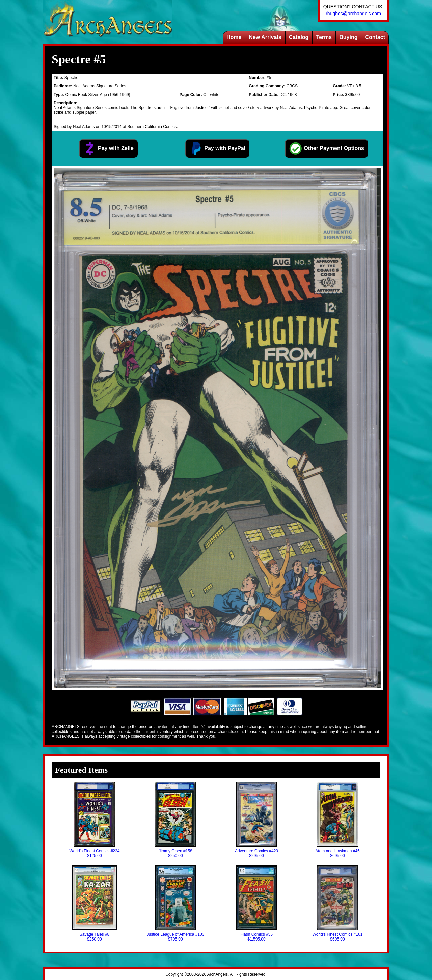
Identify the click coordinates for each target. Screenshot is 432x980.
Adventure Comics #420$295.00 (256, 820)
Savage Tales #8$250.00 (95, 903)
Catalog (299, 37)
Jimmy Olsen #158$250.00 (175, 820)
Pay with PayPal (217, 149)
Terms (324, 37)
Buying (348, 37)
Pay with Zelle (108, 149)
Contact (375, 37)
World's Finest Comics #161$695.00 (338, 903)
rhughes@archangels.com (353, 14)
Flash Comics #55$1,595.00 (256, 903)
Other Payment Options (327, 149)
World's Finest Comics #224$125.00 (95, 820)
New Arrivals (265, 37)
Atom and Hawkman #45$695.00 (337, 820)
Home (234, 37)
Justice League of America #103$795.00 (176, 903)
